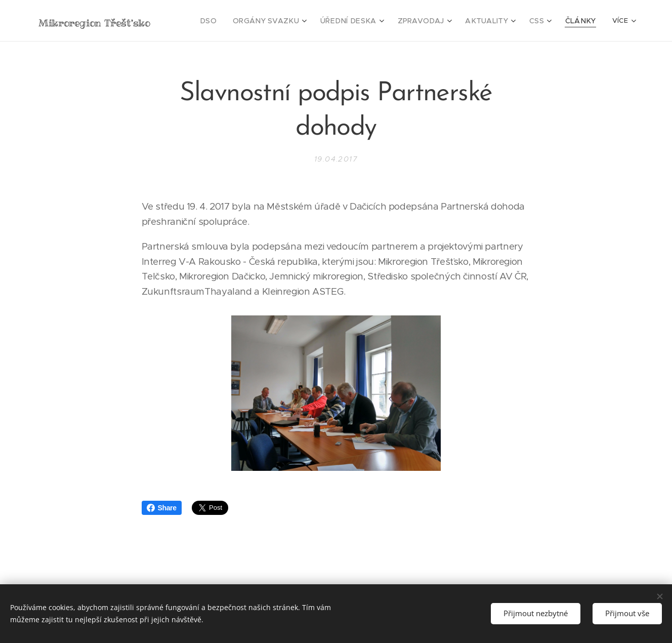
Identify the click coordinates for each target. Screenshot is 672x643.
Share (162, 508)
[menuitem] (235, 21)
